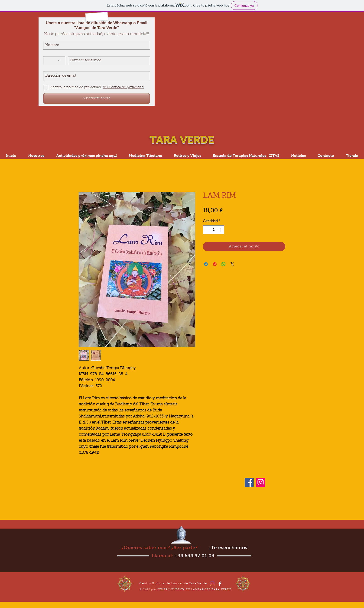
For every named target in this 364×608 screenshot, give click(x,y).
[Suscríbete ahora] (97, 98)
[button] (246, 156)
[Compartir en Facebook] (206, 264)
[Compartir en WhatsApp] (224, 264)
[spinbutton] (214, 230)
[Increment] (221, 230)
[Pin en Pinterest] (215, 264)
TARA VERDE (183, 140)
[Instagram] (261, 482)
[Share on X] (232, 264)
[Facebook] (249, 482)
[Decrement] (207, 230)
